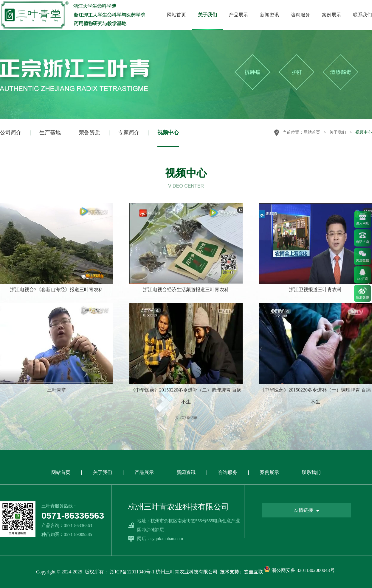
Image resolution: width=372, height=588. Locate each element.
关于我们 (207, 15)
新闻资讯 (269, 15)
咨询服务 (300, 15)
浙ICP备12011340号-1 (132, 572)
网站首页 (176, 15)
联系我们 (362, 15)
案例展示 (331, 15)
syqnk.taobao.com (167, 539)
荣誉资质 (89, 132)
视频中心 (168, 132)
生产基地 (50, 132)
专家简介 (129, 132)
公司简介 (11, 132)
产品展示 (238, 15)
